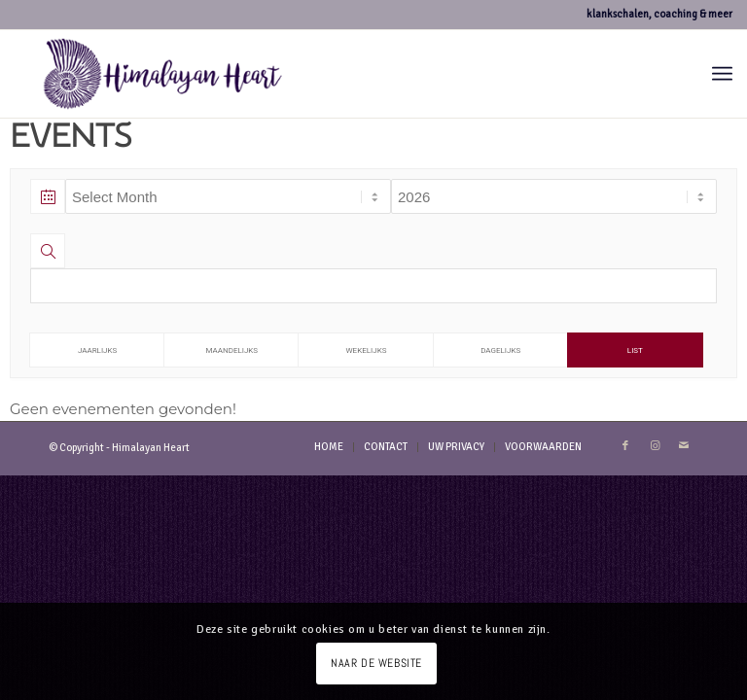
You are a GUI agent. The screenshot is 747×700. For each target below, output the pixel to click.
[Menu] (722, 74)
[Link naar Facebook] (625, 446)
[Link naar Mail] (684, 446)
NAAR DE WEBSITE (376, 663)
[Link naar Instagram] (655, 446)
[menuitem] (722, 74)
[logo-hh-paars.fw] (163, 74)
